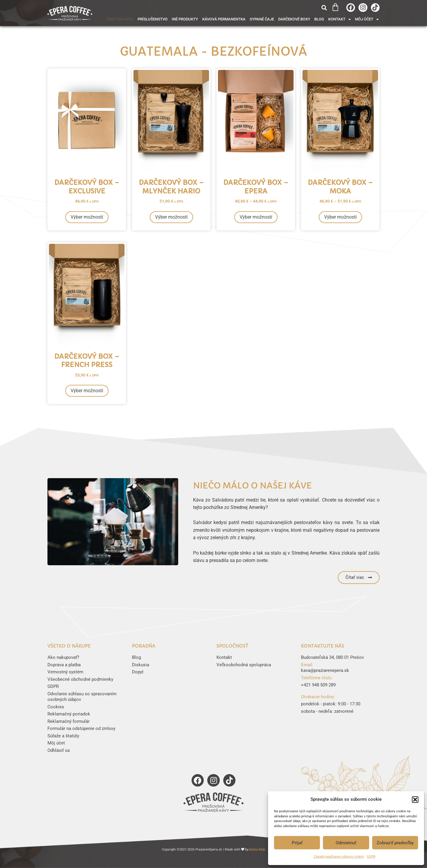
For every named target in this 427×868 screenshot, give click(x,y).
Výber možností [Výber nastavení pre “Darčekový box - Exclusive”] (87, 217)
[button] (415, 800)
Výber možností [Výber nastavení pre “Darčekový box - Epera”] (256, 217)
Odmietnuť (346, 843)
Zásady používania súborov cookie (339, 857)
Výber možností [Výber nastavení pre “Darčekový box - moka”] (340, 217)
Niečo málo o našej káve (252, 486)
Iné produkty (185, 19)
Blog (319, 19)
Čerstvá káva (120, 19)
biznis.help (257, 849)
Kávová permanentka (224, 19)
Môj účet (367, 19)
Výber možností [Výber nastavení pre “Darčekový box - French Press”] (87, 391)
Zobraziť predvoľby (395, 843)
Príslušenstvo (153, 19)
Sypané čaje (262, 19)
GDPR (371, 857)
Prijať (297, 843)
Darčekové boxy (294, 19)
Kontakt (340, 19)
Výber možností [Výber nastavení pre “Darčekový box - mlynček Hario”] (171, 217)
